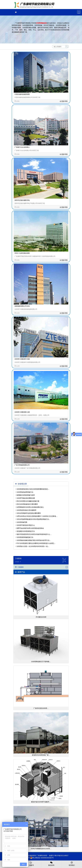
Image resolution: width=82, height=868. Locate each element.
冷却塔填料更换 (35, 5)
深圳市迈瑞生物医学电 (22, 200)
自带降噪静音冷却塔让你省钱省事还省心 (30, 507)
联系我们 (72, 864)
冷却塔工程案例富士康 (22, 412)
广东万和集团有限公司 (22, 465)
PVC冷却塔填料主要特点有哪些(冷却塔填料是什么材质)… (36, 543)
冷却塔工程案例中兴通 (22, 359)
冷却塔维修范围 (22, 522)
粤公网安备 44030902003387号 (42, 858)
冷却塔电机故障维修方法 (25, 492)
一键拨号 (31, 864)
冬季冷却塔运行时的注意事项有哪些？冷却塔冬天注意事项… (37, 516)
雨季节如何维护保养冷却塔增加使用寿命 (30, 528)
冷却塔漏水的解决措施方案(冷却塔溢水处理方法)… (34, 540)
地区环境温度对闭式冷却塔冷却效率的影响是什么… (34, 534)
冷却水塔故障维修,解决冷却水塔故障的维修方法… (33, 519)
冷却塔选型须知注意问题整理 (26, 510)
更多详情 (64, 101)
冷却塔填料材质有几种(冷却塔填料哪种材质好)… (33, 489)
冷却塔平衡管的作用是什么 (26, 525)
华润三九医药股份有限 (22, 253)
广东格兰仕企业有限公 (22, 147)
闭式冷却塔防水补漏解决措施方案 (28, 501)
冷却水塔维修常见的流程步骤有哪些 (29, 513)
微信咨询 (51, 864)
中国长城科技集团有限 (22, 94)
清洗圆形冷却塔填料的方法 (26, 531)
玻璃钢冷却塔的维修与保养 (26, 495)
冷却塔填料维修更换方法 (25, 537)
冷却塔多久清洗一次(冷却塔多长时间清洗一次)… (33, 546)
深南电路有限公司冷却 (22, 306)
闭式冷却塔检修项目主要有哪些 (27, 504)
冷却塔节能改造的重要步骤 (26, 498)
